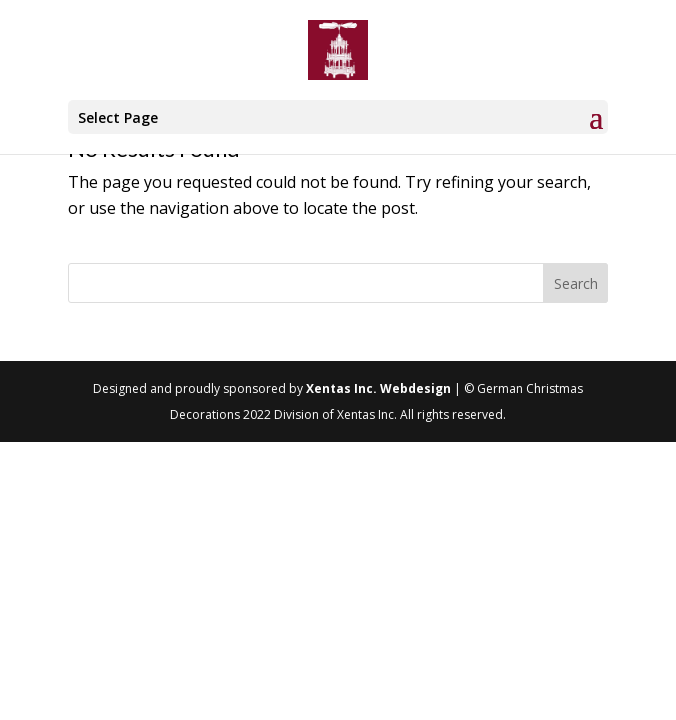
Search (576, 283)
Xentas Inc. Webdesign (378, 388)
